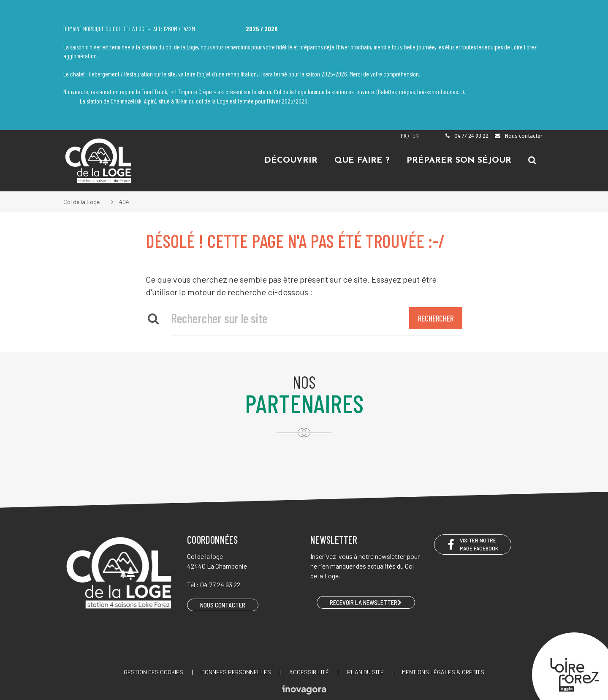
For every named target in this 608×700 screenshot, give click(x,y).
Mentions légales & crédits (443, 672)
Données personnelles (236, 672)
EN (415, 136)
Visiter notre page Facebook (473, 544)
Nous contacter (518, 136)
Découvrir (291, 161)
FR (403, 136)
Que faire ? (362, 161)
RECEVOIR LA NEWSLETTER (366, 602)
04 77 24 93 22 (467, 136)
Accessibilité (309, 672)
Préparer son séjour (459, 161)
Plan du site (365, 672)
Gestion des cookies (153, 672)
